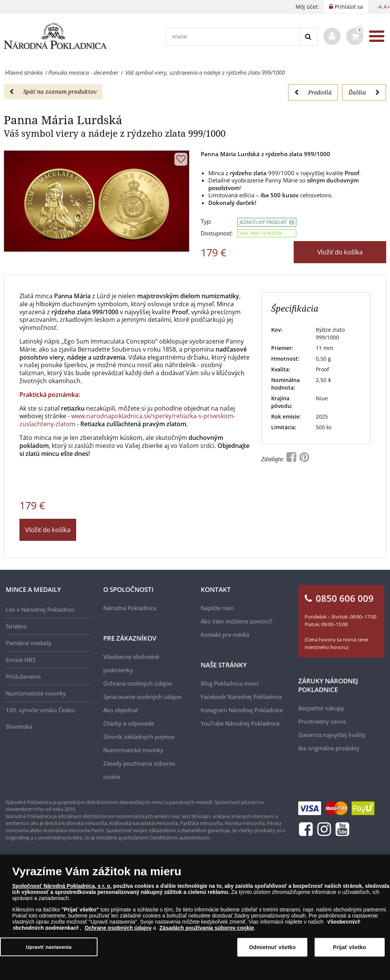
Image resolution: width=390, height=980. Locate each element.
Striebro (16, 626)
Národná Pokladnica (130, 608)
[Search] (309, 37)
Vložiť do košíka (340, 252)
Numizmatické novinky (36, 693)
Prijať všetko (349, 953)
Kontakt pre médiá (225, 635)
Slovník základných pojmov (139, 737)
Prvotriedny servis (322, 721)
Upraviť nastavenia (49, 952)
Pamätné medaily (29, 643)
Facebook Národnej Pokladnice (241, 697)
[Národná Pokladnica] (55, 36)
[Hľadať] (233, 37)
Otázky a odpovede (129, 723)
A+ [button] (387, 7)
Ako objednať (121, 710)
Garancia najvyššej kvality (332, 735)
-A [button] (379, 7)
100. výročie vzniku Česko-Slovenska (41, 718)
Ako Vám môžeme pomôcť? (237, 621)
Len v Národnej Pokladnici (40, 609)
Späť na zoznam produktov (53, 91)
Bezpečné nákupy (321, 708)
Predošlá (313, 92)
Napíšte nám (217, 608)
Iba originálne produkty (329, 748)
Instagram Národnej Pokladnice (242, 710)
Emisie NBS (21, 660)
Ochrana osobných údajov (138, 683)
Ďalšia (364, 92)
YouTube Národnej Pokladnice (240, 723)
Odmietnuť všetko (273, 953)
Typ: (206, 221)
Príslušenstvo (23, 676)
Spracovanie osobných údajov (142, 697)
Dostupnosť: (217, 233)
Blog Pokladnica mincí (230, 683)
